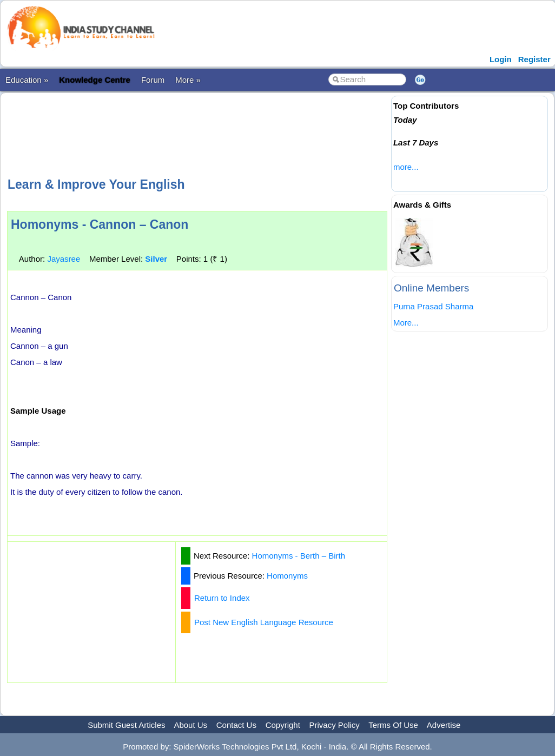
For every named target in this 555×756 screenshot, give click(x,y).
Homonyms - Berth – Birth (299, 556)
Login (501, 59)
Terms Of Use (393, 725)
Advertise (444, 725)
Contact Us (236, 725)
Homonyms (287, 576)
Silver (156, 259)
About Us (190, 725)
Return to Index (222, 598)
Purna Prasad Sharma (433, 306)
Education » (27, 80)
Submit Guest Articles (126, 725)
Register (534, 59)
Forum (153, 80)
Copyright (283, 725)
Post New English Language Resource (264, 622)
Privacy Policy (335, 725)
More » (188, 80)
